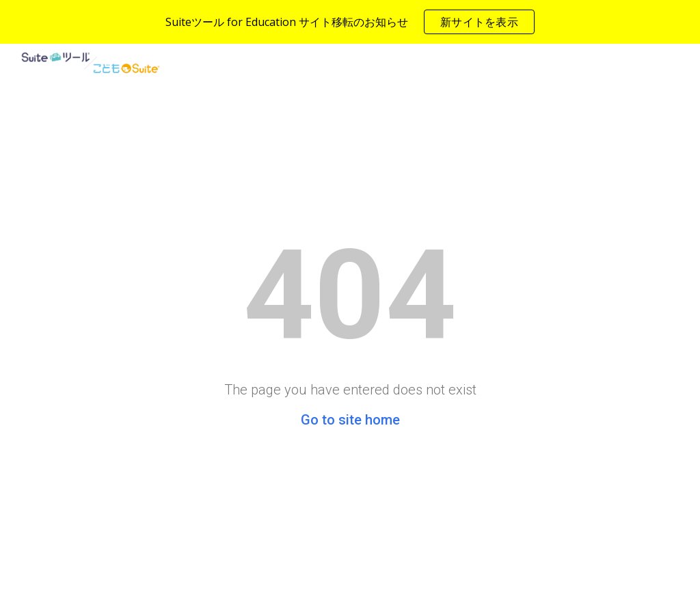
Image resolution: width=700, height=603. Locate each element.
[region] (350, 22)
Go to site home (350, 420)
